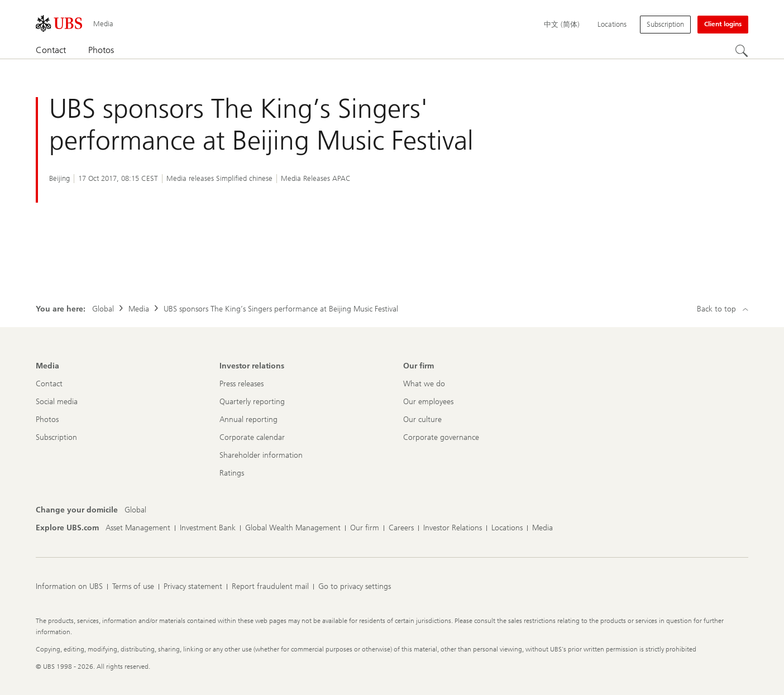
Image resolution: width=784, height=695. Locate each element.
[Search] (742, 51)
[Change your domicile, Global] (135, 510)
